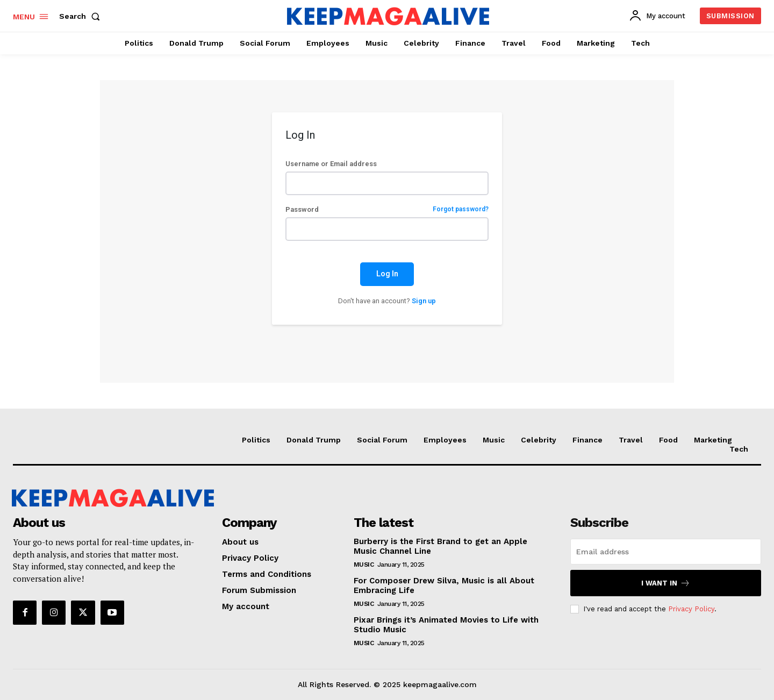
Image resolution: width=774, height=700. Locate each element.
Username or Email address (331, 164)
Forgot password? (461, 209)
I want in (666, 583)
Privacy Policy (691, 609)
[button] (82, 16)
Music (364, 565)
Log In (387, 274)
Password (387, 209)
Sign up (424, 301)
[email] (666, 552)
